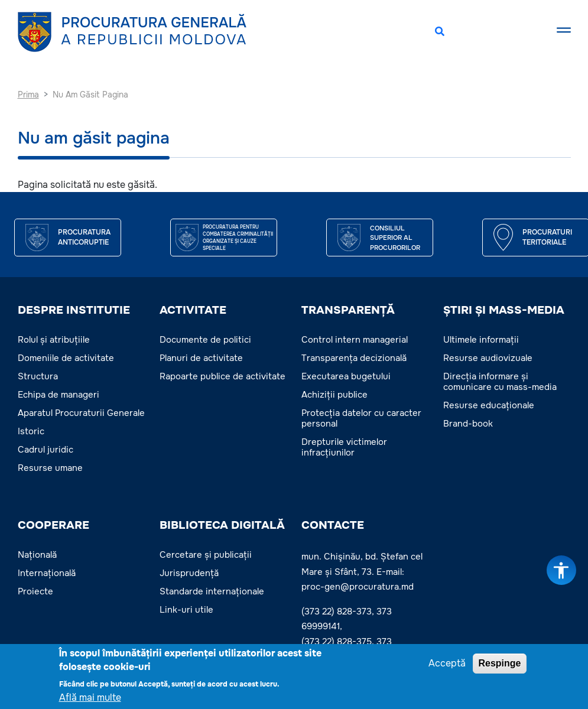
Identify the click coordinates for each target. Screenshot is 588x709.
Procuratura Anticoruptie (84, 238)
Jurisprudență (189, 573)
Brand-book (468, 424)
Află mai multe (90, 699)
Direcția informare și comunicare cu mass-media (500, 382)
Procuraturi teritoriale (547, 238)
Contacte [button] (333, 525)
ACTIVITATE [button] (193, 310)
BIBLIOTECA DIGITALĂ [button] (222, 525)
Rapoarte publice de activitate (222, 376)
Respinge (499, 665)
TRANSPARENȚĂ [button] (348, 310)
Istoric (31, 431)
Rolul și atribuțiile (54, 340)
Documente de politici (205, 340)
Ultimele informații (481, 340)
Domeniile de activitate (66, 358)
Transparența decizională (354, 358)
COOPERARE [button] (53, 525)
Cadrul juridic (46, 450)
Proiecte (35, 591)
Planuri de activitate (201, 358)
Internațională (47, 573)
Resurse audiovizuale (488, 358)
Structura (38, 376)
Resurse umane (50, 468)
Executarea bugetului (346, 376)
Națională (37, 555)
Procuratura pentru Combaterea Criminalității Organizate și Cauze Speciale (238, 238)
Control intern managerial (355, 340)
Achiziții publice (334, 395)
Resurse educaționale (489, 405)
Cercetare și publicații (206, 555)
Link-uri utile (186, 610)
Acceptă (447, 665)
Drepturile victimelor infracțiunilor (344, 447)
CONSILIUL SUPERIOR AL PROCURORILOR (395, 238)
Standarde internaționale (212, 591)
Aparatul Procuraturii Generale (81, 413)
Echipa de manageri (59, 395)
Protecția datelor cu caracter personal (361, 418)
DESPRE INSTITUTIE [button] (74, 310)
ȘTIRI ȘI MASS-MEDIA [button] (504, 310)
